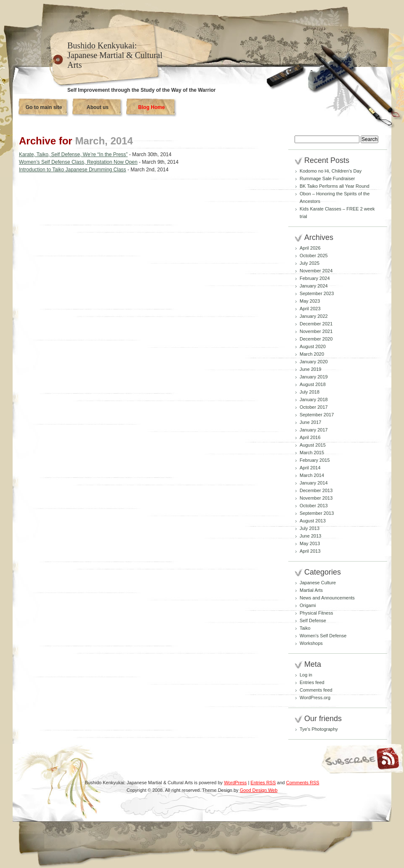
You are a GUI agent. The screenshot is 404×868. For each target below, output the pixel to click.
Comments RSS (303, 783)
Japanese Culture (318, 583)
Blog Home (151, 107)
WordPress (235, 783)
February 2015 (315, 460)
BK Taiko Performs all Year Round (335, 186)
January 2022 (314, 316)
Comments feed (316, 690)
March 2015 (312, 453)
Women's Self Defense (323, 636)
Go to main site (44, 107)
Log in (306, 675)
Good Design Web (259, 790)
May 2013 (310, 543)
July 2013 (310, 528)
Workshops (311, 643)
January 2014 (314, 483)
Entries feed (312, 682)
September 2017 (317, 415)
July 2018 (310, 392)
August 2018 (313, 384)
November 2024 (316, 271)
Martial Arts (311, 590)
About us (98, 107)
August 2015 (313, 445)
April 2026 (310, 248)
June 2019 (310, 369)
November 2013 (316, 498)
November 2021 (316, 331)
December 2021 (316, 324)
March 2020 (312, 354)
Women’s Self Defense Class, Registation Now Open (78, 162)
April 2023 (310, 309)
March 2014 (312, 475)
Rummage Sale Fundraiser (327, 178)
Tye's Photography (319, 729)
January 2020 (314, 362)
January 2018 (314, 399)
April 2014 (310, 468)
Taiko (305, 628)
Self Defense (313, 620)
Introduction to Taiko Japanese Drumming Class (73, 170)
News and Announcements (327, 598)
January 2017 (314, 430)
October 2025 (314, 256)
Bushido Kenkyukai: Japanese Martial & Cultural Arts (115, 55)
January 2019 (314, 377)
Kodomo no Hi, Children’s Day (331, 171)
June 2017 (310, 422)
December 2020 (316, 339)
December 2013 (316, 490)
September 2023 (317, 293)
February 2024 (315, 278)
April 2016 (310, 437)
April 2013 (310, 551)
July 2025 (310, 263)
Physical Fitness (316, 613)
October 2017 (314, 407)
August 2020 (313, 346)
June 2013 (310, 536)
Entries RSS (263, 783)
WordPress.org (315, 698)
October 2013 (314, 506)
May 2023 (310, 301)
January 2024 (314, 286)
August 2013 (313, 521)
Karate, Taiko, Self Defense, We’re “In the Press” (73, 154)
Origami (308, 605)
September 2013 (317, 513)
